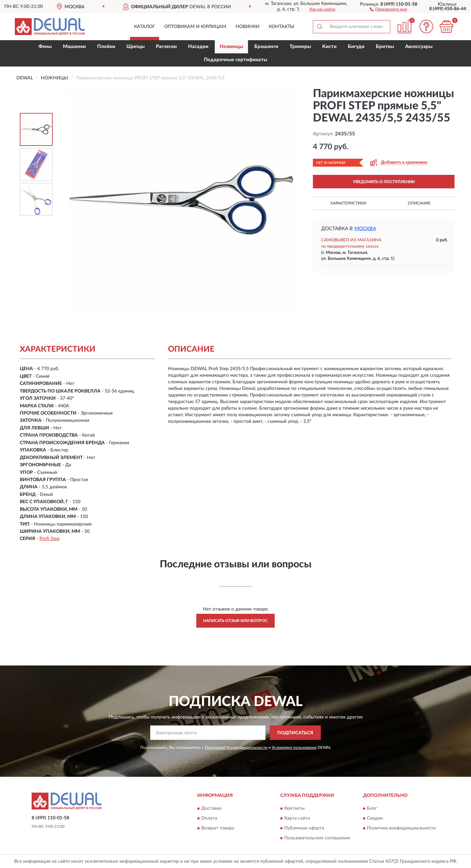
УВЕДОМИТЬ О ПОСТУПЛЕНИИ (384, 182)
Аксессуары (419, 47)
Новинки (248, 27)
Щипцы (136, 47)
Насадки (198, 47)
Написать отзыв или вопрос (235, 621)
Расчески (166, 47)
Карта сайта (297, 818)
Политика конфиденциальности (401, 828)
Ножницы (231, 47)
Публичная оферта (304, 828)
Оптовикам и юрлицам (195, 27)
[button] (388, 9)
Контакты (282, 27)
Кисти (329, 47)
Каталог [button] (145, 27)
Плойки (106, 47)
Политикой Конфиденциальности (236, 747)
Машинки (74, 47)
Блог (372, 808)
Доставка (211, 808)
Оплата (209, 818)
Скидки (375, 818)
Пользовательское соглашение (317, 838)
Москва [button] (365, 229)
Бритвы (385, 47)
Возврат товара (218, 828)
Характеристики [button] (348, 203)
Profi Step (50, 539)
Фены (45, 47)
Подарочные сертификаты (235, 60)
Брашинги (266, 47)
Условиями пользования (294, 747)
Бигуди (356, 47)
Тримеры (300, 47)
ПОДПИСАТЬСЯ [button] (295, 733)
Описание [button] (419, 203)
